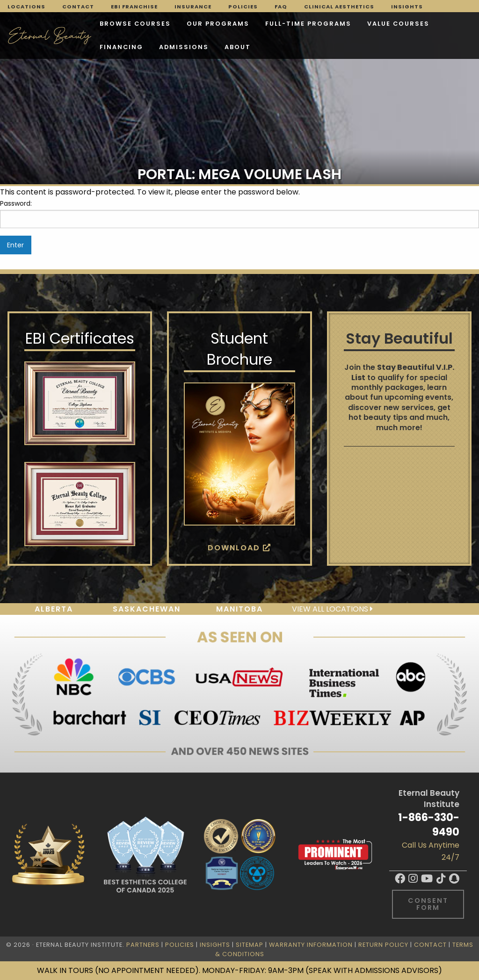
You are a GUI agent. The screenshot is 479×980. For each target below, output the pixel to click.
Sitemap (250, 945)
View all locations (332, 609)
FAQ (281, 7)
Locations (26, 7)
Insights (407, 7)
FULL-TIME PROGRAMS (308, 24)
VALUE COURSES (398, 24)
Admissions (184, 47)
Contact (78, 7)
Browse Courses (135, 24)
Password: (239, 213)
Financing (121, 47)
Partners (143, 945)
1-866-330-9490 (429, 825)
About (238, 47)
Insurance (193, 7)
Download (239, 548)
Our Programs (218, 24)
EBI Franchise (134, 7)
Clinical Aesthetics (339, 7)
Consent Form (428, 904)
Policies (243, 7)
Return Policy (383, 945)
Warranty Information (311, 945)
